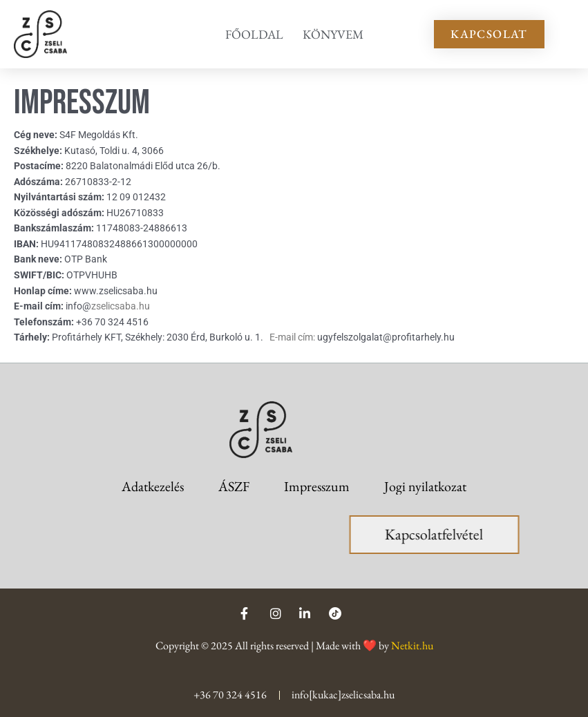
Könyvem (333, 34)
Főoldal (254, 34)
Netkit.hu (412, 646)
